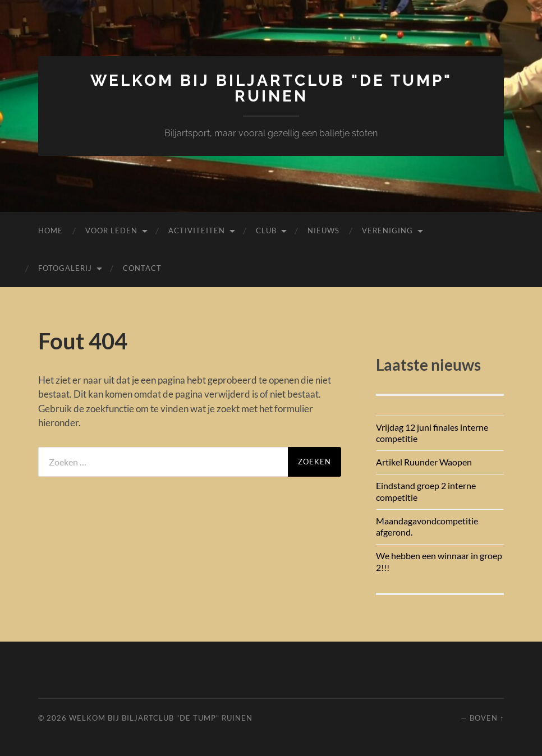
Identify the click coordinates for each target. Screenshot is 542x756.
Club (266, 231)
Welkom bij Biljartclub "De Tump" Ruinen (271, 88)
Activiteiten (197, 231)
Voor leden (111, 231)
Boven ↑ (487, 718)
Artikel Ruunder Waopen (424, 462)
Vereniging (387, 231)
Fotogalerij (65, 268)
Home (50, 231)
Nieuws (323, 231)
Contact (142, 268)
